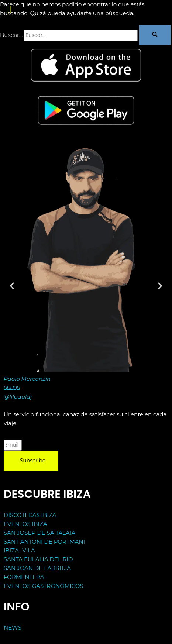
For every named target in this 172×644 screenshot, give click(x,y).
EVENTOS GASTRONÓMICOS (44, 586)
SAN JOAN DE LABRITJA (37, 568)
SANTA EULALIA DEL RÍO (38, 559)
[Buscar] (81, 35)
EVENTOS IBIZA (25, 524)
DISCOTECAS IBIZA (30, 515)
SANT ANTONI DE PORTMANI (44, 542)
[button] (155, 35)
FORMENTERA (24, 577)
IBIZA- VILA (19, 550)
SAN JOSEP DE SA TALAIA (39, 533)
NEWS (13, 628)
